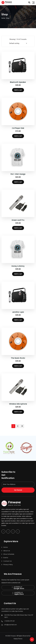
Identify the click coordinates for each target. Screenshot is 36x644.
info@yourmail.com (11, 625)
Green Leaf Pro (18, 220)
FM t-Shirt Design (18, 174)
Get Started (18, 490)
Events (6, 558)
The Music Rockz (18, 358)
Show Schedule (9, 554)
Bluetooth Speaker (18, 82)
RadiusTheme (18, 639)
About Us (7, 551)
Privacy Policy (8, 564)
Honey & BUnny (18, 266)
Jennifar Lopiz (18, 312)
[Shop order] (18, 43)
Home (6, 547)
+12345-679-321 (10, 621)
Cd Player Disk (18, 128)
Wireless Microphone (18, 404)
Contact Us (7, 561)
